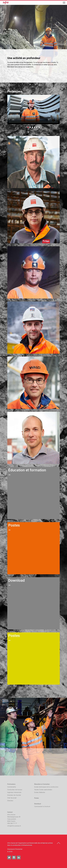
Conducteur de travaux (15, 790)
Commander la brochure (42, 806)
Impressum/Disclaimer (15, 849)
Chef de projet (12, 798)
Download (38, 804)
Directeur (10, 801)
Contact (10, 812)
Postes (37, 798)
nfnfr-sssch (14, 826)
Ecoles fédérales (40, 792)
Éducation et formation (42, 784)
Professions (11, 784)
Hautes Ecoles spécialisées (43, 790)
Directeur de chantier (14, 795)
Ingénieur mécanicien (14, 792)
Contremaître (12, 787)
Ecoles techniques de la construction (46, 787)
